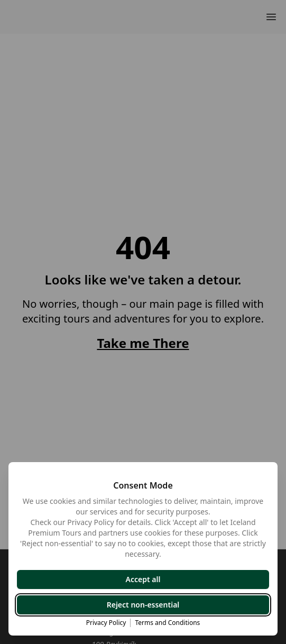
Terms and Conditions (167, 623)
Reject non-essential (143, 605)
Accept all (143, 579)
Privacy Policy (106, 623)
